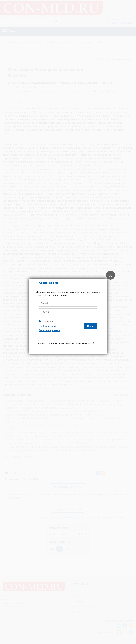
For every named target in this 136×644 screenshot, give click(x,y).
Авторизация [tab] (48, 283)
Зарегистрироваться (50, 330)
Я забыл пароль (47, 326)
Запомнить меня (51, 321)
